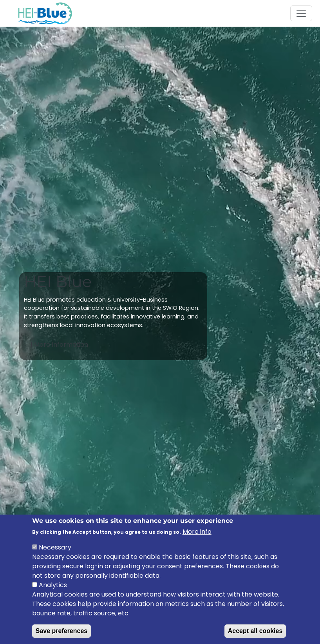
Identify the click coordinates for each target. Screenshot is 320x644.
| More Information (60, 345)
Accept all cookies (255, 633)
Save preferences (62, 633)
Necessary (55, 549)
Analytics (53, 587)
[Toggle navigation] (301, 13)
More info (197, 534)
